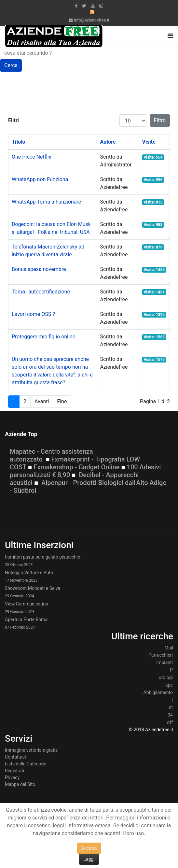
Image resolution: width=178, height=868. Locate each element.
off (170, 722)
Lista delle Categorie (26, 764)
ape (169, 685)
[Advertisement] (60, 96)
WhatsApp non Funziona (40, 179)
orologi (166, 677)
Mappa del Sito (20, 784)
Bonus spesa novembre (39, 269)
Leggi (89, 859)
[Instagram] (101, 6)
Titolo (19, 142)
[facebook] (76, 6)
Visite (149, 142)
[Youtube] (93, 6)
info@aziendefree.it (92, 20)
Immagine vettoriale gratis (31, 750)
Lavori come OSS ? (33, 314)
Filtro (160, 120)
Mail (169, 648)
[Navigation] (170, 36)
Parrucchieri (161, 655)
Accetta (89, 848)
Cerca (11, 65)
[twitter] (84, 6)
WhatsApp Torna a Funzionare (46, 202)
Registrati (14, 771)
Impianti (164, 662)
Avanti (42, 401)
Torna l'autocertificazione (41, 292)
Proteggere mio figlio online (43, 337)
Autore (108, 142)
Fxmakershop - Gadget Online (76, 467)
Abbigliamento (158, 692)
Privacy (12, 777)
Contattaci (15, 757)
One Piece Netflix (32, 157)
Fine (62, 401)
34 (170, 715)
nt (171, 707)
